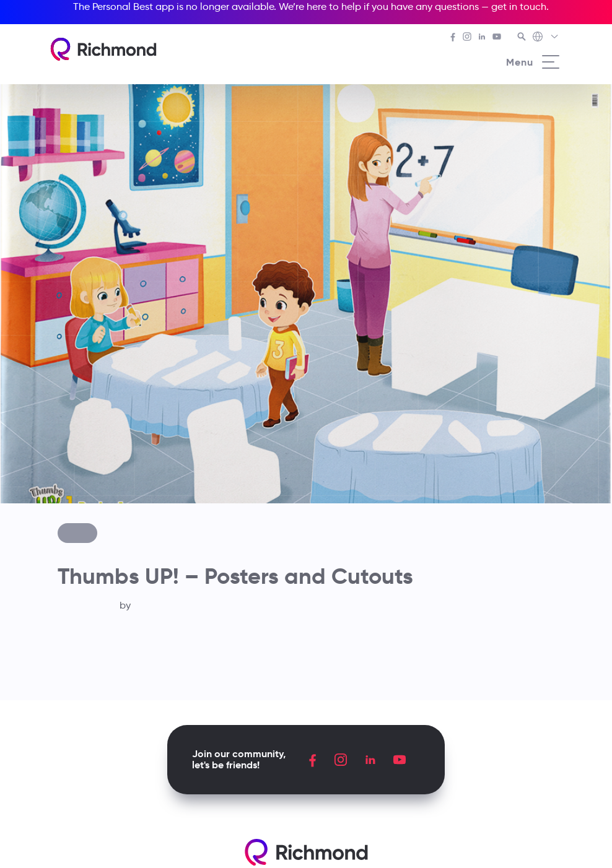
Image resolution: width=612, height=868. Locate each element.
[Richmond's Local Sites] (546, 38)
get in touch (519, 7)
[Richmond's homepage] (103, 49)
